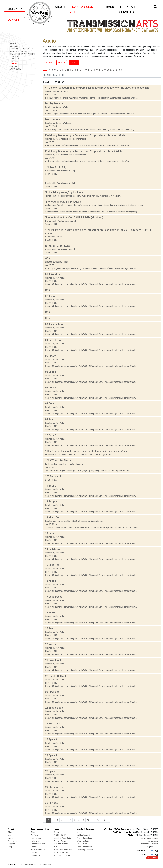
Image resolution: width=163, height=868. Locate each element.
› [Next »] (108, 820)
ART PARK (13, 46)
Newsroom (13, 841)
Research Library (38, 844)
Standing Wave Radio (63, 838)
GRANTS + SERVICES (133, 9)
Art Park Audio (60, 841)
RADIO (111, 6)
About (11, 832)
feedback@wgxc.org (150, 844)
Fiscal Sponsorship (84, 847)
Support (11, 844)
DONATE (14, 20)
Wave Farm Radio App (63, 850)
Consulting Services (85, 850)
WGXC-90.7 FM (60, 835)
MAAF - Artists (83, 841)
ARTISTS (16, 59)
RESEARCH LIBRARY (18, 51)
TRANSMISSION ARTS (81, 9)
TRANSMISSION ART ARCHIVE (22, 54)
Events (11, 838)
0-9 (120, 70)
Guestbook (35, 856)
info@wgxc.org (152, 841)
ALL (45, 70)
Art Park (34, 835)
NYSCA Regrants (84, 835)
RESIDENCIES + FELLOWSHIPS (22, 49)
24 (98, 820)
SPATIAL (13, 66)
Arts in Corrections (84, 838)
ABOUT (60, 6)
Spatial (34, 847)
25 (104, 820)
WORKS (15, 61)
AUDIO (15, 64)
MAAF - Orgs (82, 844)
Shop (10, 847)
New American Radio (62, 856)
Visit (10, 835)
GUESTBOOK (14, 69)
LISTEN (15, 9)
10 (88, 820)
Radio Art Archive (61, 853)
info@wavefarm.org (150, 838)
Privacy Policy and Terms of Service (38, 865)
